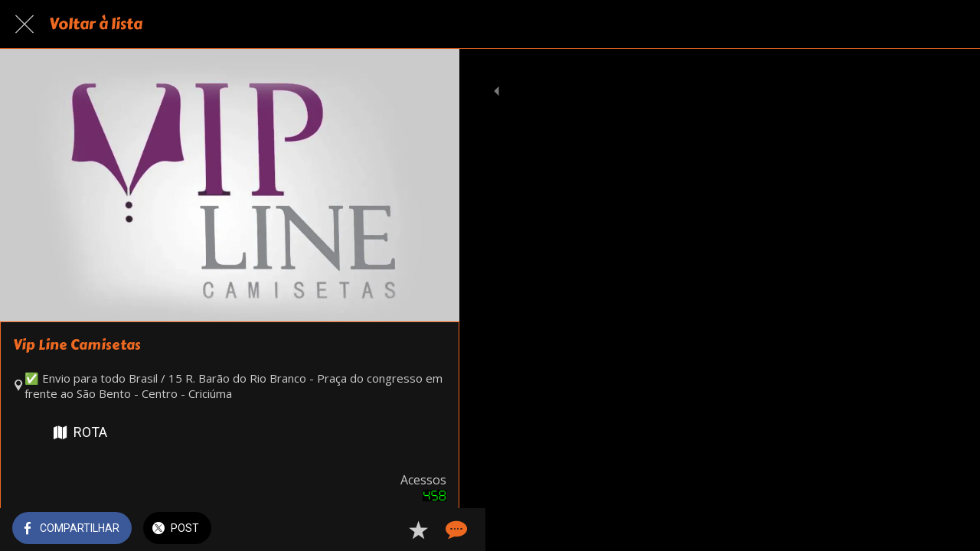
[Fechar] (24, 24)
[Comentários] (429, 530)
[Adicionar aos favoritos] (392, 530)
